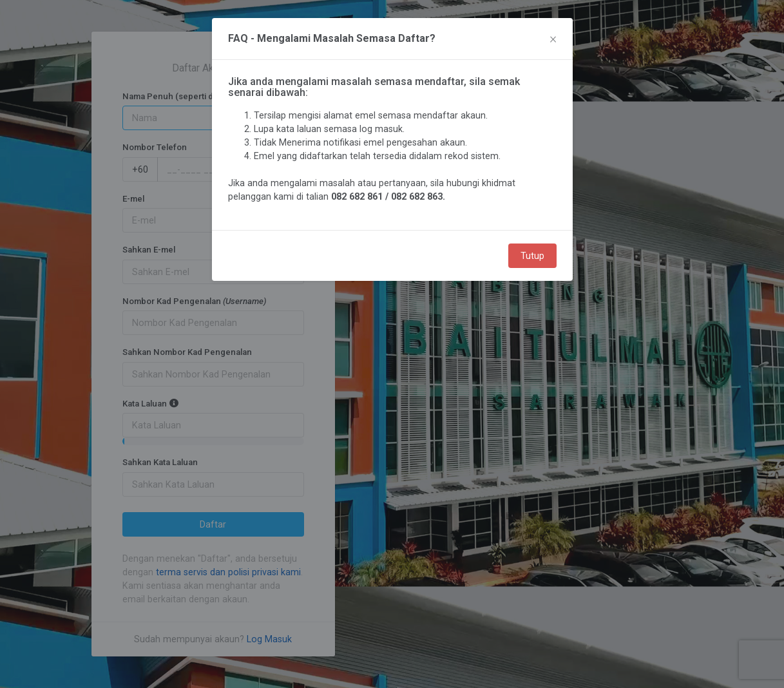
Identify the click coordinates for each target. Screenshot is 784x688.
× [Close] (553, 38)
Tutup (532, 256)
